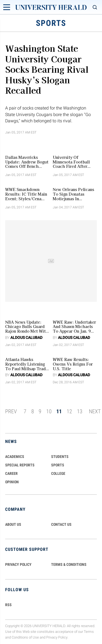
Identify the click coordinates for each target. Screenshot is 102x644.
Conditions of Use (25, 637)
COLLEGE (58, 473)
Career (11, 473)
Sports (58, 465)
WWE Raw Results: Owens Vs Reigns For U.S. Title (73, 364)
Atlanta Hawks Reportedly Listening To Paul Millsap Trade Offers (27, 364)
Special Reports (20, 465)
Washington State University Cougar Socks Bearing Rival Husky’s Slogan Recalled (47, 69)
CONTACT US (61, 524)
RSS (8, 605)
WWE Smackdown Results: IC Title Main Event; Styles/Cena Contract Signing (26, 194)
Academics (15, 457)
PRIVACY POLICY (18, 564)
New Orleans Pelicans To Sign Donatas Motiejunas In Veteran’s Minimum (73, 194)
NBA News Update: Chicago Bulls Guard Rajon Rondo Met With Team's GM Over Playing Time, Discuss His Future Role (27, 327)
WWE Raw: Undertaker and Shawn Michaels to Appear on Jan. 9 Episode (74, 327)
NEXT (95, 411)
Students (60, 457)
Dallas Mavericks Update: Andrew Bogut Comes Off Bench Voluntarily (27, 162)
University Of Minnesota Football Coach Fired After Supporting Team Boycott (71, 162)
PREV (11, 411)
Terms (89, 632)
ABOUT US (13, 524)
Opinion (12, 482)
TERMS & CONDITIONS (69, 564)
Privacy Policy (57, 637)
